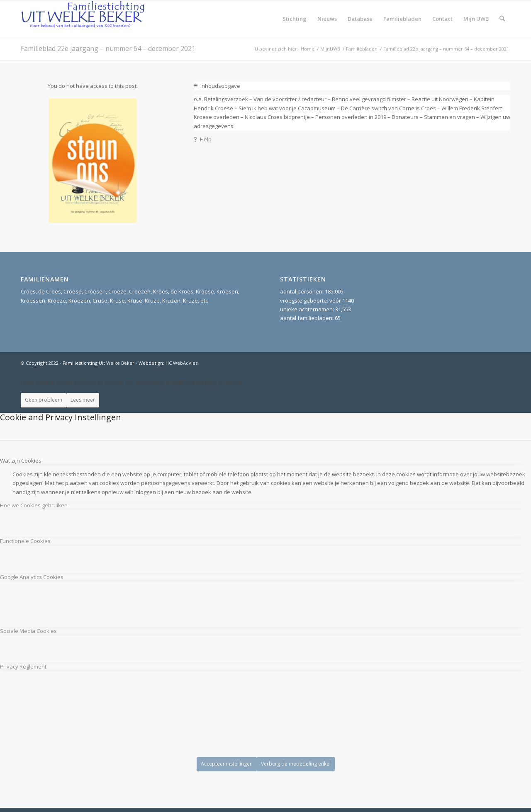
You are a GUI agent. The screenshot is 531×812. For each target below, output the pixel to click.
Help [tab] (203, 139)
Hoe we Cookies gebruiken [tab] (34, 505)
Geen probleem (44, 400)
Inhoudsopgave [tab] (217, 86)
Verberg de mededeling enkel (296, 764)
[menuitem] (295, 19)
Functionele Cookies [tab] (25, 541)
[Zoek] (502, 19)
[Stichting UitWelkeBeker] (83, 19)
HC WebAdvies (181, 363)
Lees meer (83, 400)
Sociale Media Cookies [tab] (28, 631)
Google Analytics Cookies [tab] (32, 577)
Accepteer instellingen (227, 764)
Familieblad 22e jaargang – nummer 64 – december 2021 (108, 48)
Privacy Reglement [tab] (23, 667)
